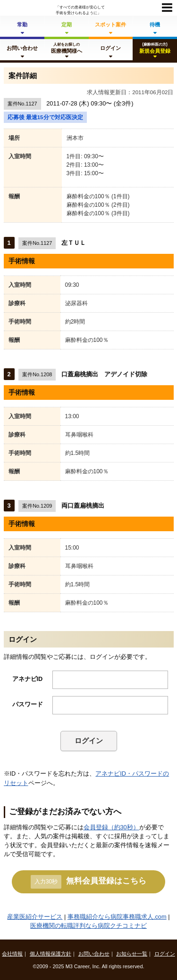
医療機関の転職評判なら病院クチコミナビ (88, 926)
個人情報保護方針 (51, 954)
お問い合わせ (94, 954)
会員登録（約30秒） (111, 827)
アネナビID (28, 679)
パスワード (28, 704)
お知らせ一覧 (132, 954)
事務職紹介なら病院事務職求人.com (117, 917)
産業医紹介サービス (35, 917)
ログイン (89, 741)
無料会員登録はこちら (88, 882)
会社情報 (12, 954)
